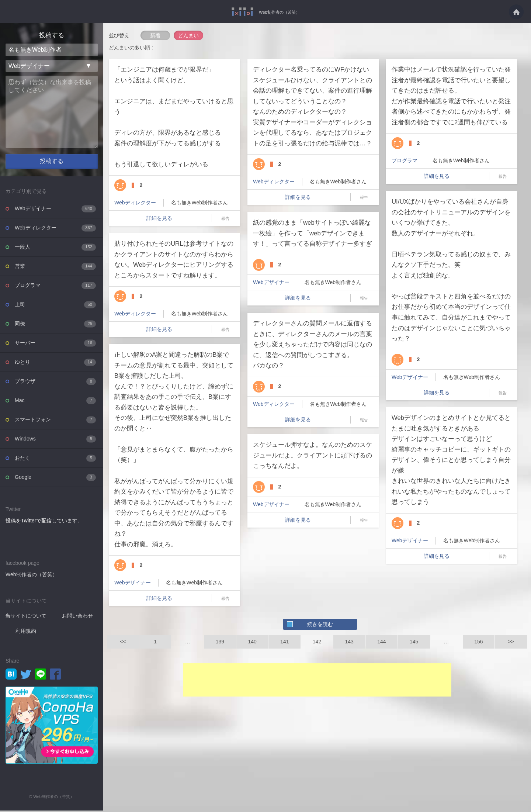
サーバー (55, 344)
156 (478, 642)
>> (511, 642)
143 (349, 642)
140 (252, 642)
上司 (55, 306)
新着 (155, 35)
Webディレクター (55, 229)
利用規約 (26, 632)
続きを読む (320, 624)
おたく (55, 459)
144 (381, 642)
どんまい (188, 35)
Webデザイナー (55, 210)
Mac (55, 402)
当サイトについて (26, 617)
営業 (55, 268)
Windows (55, 440)
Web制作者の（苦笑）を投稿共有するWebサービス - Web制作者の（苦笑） (237, 12)
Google (55, 479)
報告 (225, 218)
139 (220, 642)
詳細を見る (159, 218)
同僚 (55, 325)
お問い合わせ (77, 617)
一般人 (55, 248)
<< (123, 642)
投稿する (52, 163)
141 (284, 642)
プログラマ (55, 287)
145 (414, 642)
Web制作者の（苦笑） (279, 12)
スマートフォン (55, 421)
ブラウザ (55, 383)
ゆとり (55, 364)
